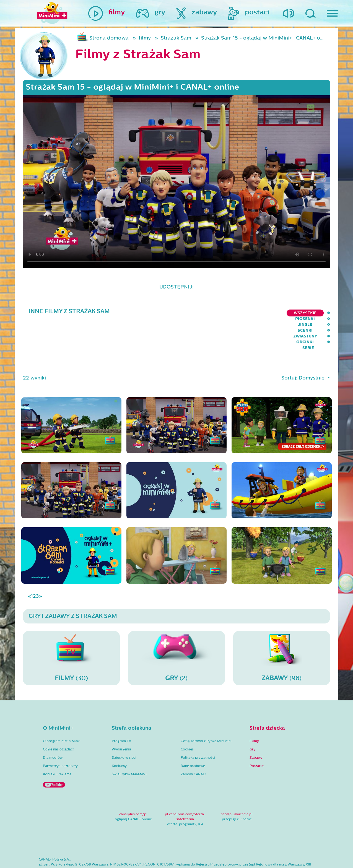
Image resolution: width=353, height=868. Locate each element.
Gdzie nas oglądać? (59, 722)
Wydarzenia (121, 722)
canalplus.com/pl (133, 786)
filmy (145, 38)
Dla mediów (53, 730)
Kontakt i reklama (57, 747)
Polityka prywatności (198, 730)
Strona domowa (109, 38)
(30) (71, 630)
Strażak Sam (176, 38)
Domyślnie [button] (312, 350)
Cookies (187, 722)
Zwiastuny (270, 313)
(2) (176, 630)
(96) (282, 630)
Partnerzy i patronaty (60, 738)
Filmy (254, 713)
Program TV (121, 713)
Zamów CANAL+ (194, 747)
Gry (252, 722)
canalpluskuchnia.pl (237, 786)
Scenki (242, 313)
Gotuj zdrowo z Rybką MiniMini (206, 713)
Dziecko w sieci (124, 730)
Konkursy (119, 738)
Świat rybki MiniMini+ (129, 747)
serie (324, 313)
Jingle (218, 313)
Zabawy (256, 730)
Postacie (257, 738)
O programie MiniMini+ (62, 713)
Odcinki (300, 313)
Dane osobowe (193, 738)
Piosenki (191, 313)
